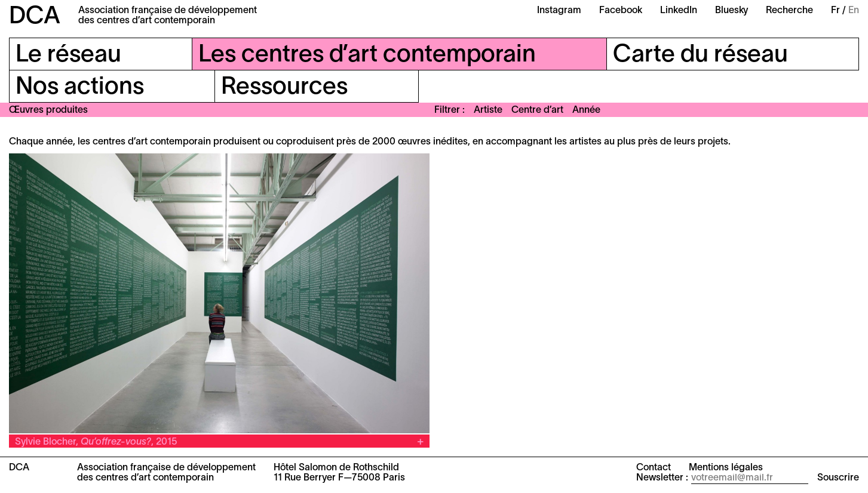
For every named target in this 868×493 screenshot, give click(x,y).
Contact (654, 468)
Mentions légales (726, 468)
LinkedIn (679, 11)
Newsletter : (662, 478)
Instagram (559, 11)
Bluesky (731, 11)
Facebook (621, 11)
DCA (35, 17)
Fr (835, 11)
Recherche (789, 11)
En (854, 11)
